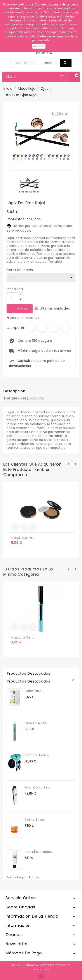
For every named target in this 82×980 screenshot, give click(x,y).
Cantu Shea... (35, 820)
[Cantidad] (12, 297)
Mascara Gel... (22, 637)
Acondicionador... (39, 852)
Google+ (54, 327)
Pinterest (65, 327)
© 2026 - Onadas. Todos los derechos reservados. (41, 967)
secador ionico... (38, 755)
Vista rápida (33, 527)
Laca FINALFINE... (37, 723)
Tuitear (42, 327)
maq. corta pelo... (39, 787)
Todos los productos (24, 877)
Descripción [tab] (14, 391)
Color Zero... (34, 691)
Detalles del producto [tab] (24, 398)
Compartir (30, 327)
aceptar (39, 46)
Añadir (22, 309)
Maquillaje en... (23, 538)
